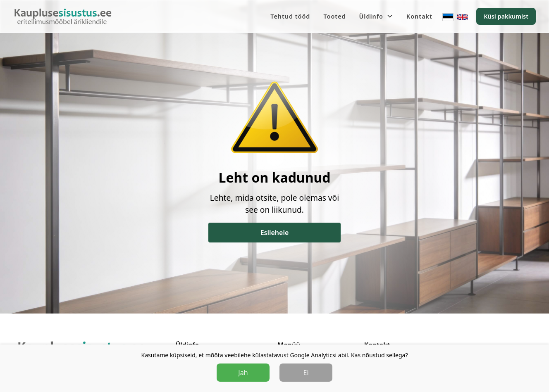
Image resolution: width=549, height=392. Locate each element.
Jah (243, 373)
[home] (63, 17)
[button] (376, 17)
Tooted (334, 16)
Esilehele (275, 233)
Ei (306, 373)
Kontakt (419, 16)
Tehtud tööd (290, 16)
